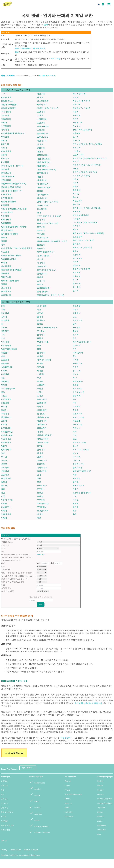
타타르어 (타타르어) (81, 176)
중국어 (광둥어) (44, 288)
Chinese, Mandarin (39, 825)
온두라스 (41, 489)
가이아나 (5, 313)
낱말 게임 (5, 808)
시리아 (40, 407)
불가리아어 (6, 291)
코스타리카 (78, 389)
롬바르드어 (6, 173)
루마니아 (5, 414)
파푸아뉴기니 (79, 464)
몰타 (3, 489)
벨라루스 (41, 320)
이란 (39, 518)
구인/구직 (5, 803)
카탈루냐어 (78, 123)
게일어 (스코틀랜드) (10, 105)
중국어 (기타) (43, 292)
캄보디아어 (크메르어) (82, 130)
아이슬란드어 (43, 184)
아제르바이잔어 (44, 187)
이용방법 (4, 781)
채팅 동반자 (66, 738)
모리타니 (5, 471)
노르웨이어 (6, 126)
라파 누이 (5, 158)
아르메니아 (42, 421)
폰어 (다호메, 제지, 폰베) (83, 240)
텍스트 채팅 (5, 830)
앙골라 (40, 457)
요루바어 (41, 227)
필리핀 (76, 503)
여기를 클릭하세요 (47, 75)
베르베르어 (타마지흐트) (12, 270)
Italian (34, 801)
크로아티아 (78, 414)
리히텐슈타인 (7, 432)
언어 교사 (5, 799)
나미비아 (5, 342)
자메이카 (77, 328)
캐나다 (76, 374)
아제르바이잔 (43, 439)
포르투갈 (77, 478)
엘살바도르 (42, 471)
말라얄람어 (6, 223)
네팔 (3, 356)
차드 (75, 349)
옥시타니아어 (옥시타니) (48, 223)
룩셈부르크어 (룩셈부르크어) (14, 184)
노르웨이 (5, 360)
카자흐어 (77, 115)
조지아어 (41, 281)
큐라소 (76, 410)
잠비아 (76, 331)
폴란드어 (77, 244)
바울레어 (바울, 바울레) (11, 255)
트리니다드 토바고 (81, 450)
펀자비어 (77, 226)
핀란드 (76, 500)
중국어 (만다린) (79, 94)
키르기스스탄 (79, 417)
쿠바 (75, 403)
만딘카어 (5, 216)
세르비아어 (42, 105)
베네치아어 (6, 266)
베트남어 (5, 273)
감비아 (4, 317)
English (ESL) (37, 782)
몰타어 (4, 237)
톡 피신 (76, 194)
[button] (99, 4)
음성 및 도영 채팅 (8, 825)
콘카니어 (77, 140)
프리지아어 (78, 258)
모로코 (4, 464)
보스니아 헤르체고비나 (47, 328)
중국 (75, 338)
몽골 (3, 493)
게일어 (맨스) (7, 101)
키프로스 (77, 421)
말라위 (4, 446)
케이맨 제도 (78, 381)
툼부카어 (77, 204)
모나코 (4, 460)
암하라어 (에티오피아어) (48, 202)
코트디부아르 (79, 392)
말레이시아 (6, 450)
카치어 (76, 119)
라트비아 (5, 403)
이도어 (40, 259)
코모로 (76, 385)
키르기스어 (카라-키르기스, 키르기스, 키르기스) (90, 160)
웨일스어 (41, 248)
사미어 (40, 97)
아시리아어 (42, 180)
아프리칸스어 (43, 195)
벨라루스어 (6, 277)
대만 (3, 378)
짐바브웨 (77, 345)
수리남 (40, 381)
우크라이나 (42, 507)
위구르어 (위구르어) (46, 252)
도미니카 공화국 (8, 389)
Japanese (36, 813)
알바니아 (41, 450)
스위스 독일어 (43, 126)
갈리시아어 (6, 97)
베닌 (39, 310)
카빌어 (76, 112)
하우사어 (77, 276)
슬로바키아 (42, 399)
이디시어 (41, 263)
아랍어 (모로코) (44, 159)
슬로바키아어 (43, 134)
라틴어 (4, 155)
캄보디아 (77, 371)
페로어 (76, 230)
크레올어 (77, 151)
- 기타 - (4, 94)
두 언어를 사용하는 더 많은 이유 (88, 703)
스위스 (40, 392)
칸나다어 (77, 126)
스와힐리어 (42, 119)
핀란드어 (77, 265)
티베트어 (77, 212)
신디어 (40, 144)
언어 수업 (5, 786)
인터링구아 (42, 274)
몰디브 (4, 486)
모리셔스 (5, 468)
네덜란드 (5, 353)
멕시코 (4, 457)
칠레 (75, 356)
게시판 (3, 817)
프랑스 (76, 489)
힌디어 (76, 291)
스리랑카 (41, 385)
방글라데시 (6, 514)
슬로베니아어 (43, 137)
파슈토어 (77, 219)
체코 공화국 (78, 353)
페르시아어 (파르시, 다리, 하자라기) (88, 233)
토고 (75, 439)
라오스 (4, 396)
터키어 (76, 183)
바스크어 (5, 252)
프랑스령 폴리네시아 (82, 493)
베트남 (40, 313)
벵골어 (4, 284)
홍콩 (75, 514)
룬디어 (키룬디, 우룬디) (11, 187)
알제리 (40, 453)
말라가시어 (6, 220)
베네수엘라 (42, 306)
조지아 (76, 335)
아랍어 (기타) (43, 155)
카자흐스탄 (78, 363)
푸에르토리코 (79, 486)
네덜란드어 (6, 119)
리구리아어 (6, 194)
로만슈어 (5, 169)
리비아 (4, 424)
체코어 (76, 97)
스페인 (40, 396)
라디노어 (5, 144)
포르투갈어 (78, 237)
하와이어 (77, 273)
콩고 (75, 399)
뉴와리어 (5, 130)
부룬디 (40, 338)
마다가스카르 (7, 435)
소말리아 (41, 374)
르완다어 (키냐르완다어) (12, 191)
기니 (3, 335)
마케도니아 (6, 442)
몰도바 (4, 482)
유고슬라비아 (43, 511)
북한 (39, 349)
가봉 (3, 310)
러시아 (4, 407)
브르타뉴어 (6, 295)
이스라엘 (77, 306)
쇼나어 (40, 115)
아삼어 (40, 177)
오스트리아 (42, 486)
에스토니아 (42, 460)
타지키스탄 (78, 424)
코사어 (76, 137)
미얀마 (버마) (7, 500)
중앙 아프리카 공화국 (82, 342)
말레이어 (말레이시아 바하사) (14, 227)
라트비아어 (6, 151)
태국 (75, 432)
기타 (3, 338)
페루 (75, 475)
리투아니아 (6, 428)
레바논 (4, 410)
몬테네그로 (6, 478)
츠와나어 (77, 105)
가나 (3, 306)
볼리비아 (41, 335)
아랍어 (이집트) (44, 162)
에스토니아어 (43, 205)
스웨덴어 (41, 123)
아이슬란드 (42, 428)
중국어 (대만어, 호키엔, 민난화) (51, 295)
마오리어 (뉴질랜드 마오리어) (14, 209)
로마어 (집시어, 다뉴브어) (12, 166)
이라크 (40, 514)
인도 (75, 317)
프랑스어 (77, 255)
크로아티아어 (79, 155)
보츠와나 (41, 331)
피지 (75, 496)
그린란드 (5, 331)
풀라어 (76, 251)
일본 (75, 324)
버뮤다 (4, 518)
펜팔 (3, 790)
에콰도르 (41, 464)
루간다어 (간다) (8, 176)
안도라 (40, 446)
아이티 (40, 432)
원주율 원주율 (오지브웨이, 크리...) (52, 241)
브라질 (40, 356)
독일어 (4, 140)
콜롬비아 (77, 396)
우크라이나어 (43, 238)
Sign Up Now (28, 768)
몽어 (3, 245)
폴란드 (76, 482)
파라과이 (77, 457)
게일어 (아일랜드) (9, 108)
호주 (75, 511)
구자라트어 (6, 112)
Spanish (35, 788)
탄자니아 (77, 428)
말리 (3, 453)
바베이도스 (6, 507)
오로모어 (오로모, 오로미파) (49, 216)
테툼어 (76, 186)
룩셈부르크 (6, 417)
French (34, 794)
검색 (46, 25)
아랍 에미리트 (43, 417)
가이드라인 (56, 59)
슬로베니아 (42, 403)
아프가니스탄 (43, 442)
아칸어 (40, 191)
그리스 (4, 328)
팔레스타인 (78, 468)
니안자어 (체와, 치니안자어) (13, 133)
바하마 (4, 511)
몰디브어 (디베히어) (10, 234)
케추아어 (77, 133)
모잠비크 (5, 475)
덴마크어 (5, 137)
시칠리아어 (42, 141)
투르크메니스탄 (79, 442)
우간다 (40, 496)
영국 (39, 475)
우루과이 (41, 500)
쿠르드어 (77, 148)
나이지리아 (6, 345)
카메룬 (76, 360)
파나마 (76, 453)
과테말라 (5, 320)
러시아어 (5, 162)
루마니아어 (6, 180)
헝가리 (76, 507)
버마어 (4, 263)
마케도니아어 (7, 212)
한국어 (76, 280)
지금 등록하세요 (14, 753)
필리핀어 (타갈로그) (81, 269)
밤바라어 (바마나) (9, 259)
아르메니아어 (43, 173)
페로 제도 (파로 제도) (82, 471)
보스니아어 (6, 288)
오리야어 (41, 220)
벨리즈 (40, 324)
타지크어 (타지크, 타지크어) (85, 172)
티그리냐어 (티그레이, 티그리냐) (87, 208)
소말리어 (41, 112)
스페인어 (41, 130)
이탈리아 (77, 313)
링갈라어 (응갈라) (9, 202)
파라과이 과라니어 (81, 215)
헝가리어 (77, 283)
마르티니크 (6, 439)
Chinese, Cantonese (39, 832)
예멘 (39, 478)
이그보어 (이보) (44, 256)
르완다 (4, 421)
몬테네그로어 (7, 230)
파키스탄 (77, 460)
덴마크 (4, 385)
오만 (39, 482)
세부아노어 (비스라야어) (48, 108)
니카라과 (5, 374)
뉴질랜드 (5, 363)
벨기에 (40, 317)
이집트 (76, 310)
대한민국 (5, 381)
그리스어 (5, 115)
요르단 (40, 493)
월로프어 (41, 245)
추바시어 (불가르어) (81, 101)
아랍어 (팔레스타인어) (47, 169)
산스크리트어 (43, 101)
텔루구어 (77, 190)
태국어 (76, 179)
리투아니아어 (7, 198)
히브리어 (77, 287)
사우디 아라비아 (44, 360)
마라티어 (5, 205)
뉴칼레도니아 (7, 367)
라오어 (4, 148)
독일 (3, 392)
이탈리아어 (42, 266)
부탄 (39, 345)
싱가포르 (41, 414)
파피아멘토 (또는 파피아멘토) (85, 222)
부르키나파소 (43, 342)
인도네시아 (78, 320)
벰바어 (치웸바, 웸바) (10, 281)
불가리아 (41, 353)
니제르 (4, 371)
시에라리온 (42, 410)
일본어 (40, 277)
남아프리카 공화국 (9, 349)
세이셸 (40, 371)
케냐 (75, 378)
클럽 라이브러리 (7, 812)
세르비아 (41, 367)
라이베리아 (6, 399)
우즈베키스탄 (43, 503)
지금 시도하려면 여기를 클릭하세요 (30, 48)
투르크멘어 (78, 201)
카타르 (76, 367)
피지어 (76, 262)
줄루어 (40, 284)
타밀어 (76, 169)
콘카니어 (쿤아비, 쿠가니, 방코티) (87, 144)
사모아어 (41, 94)
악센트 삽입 (41, 555)
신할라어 (41, 148)
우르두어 (41, 231)
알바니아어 (42, 198)
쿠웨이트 (77, 407)
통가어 (76, 197)
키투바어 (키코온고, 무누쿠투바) (87, 165)
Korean (35, 819)
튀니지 (76, 446)
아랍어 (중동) (43, 166)
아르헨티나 (42, 424)
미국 (3, 496)
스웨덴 (40, 389)
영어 (39, 213)
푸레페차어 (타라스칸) (82, 248)
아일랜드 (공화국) (45, 435)
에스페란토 (42, 209)
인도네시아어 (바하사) (47, 270)
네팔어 (4, 123)
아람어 (40, 152)
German (35, 807)
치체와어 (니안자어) (81, 108)
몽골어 (4, 241)
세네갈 (40, 363)
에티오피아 (42, 468)
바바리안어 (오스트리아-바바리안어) (17, 248)
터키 (75, 435)
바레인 (4, 503)
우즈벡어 (41, 234)
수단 (39, 378)
